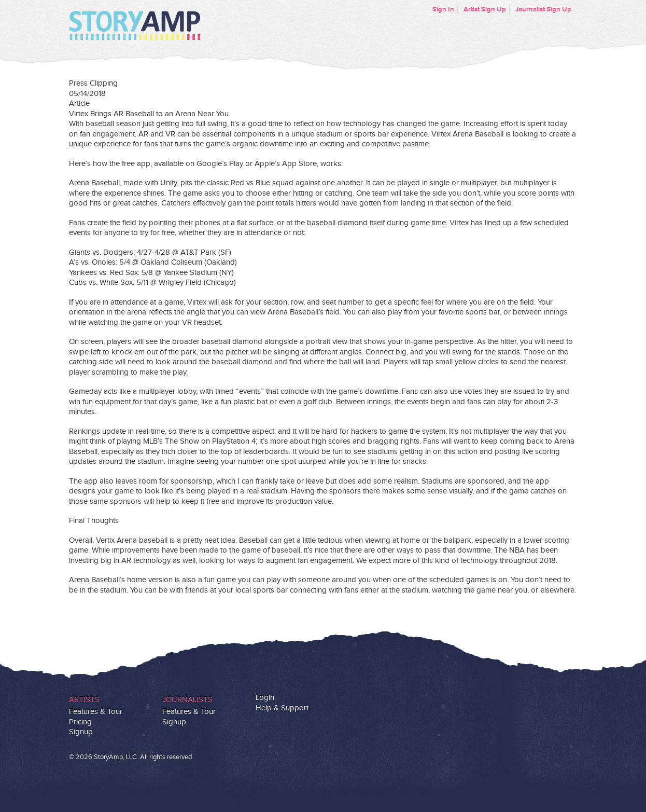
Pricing (80, 722)
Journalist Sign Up (543, 9)
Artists (84, 700)
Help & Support (282, 708)
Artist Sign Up (485, 9)
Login (265, 698)
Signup (81, 732)
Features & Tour (96, 712)
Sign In (443, 9)
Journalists (187, 700)
